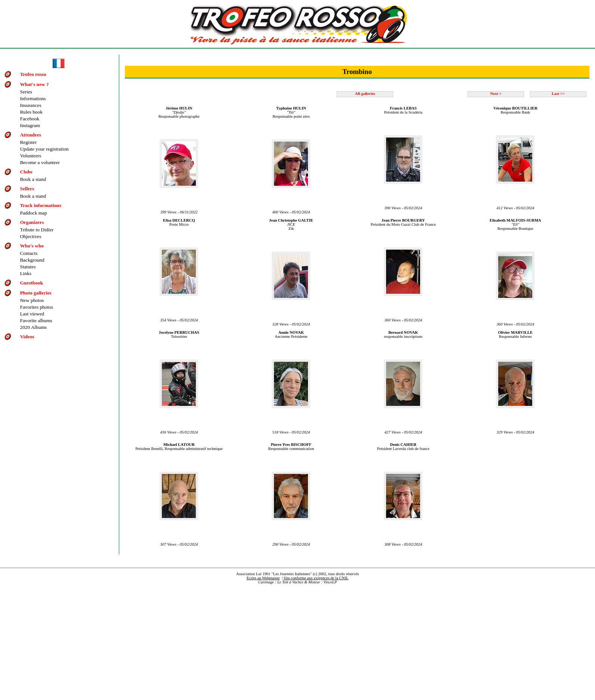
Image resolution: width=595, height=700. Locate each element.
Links (25, 273)
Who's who (32, 246)
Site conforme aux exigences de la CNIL (316, 578)
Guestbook (31, 283)
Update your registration (44, 149)
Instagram (30, 125)
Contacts (29, 253)
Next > (496, 94)
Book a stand (33, 179)
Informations (33, 98)
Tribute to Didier (37, 230)
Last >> (558, 94)
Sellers (27, 189)
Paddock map (33, 213)
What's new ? (34, 84)
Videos (27, 337)
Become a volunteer (40, 162)
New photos (32, 300)
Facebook (30, 119)
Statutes (28, 267)
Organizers (32, 222)
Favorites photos (36, 307)
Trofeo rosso (33, 74)
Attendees (30, 135)
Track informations (40, 205)
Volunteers (30, 156)
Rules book (31, 112)
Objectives (30, 236)
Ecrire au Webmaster (263, 578)
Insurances (30, 105)
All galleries (365, 94)
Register (28, 142)
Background (32, 260)
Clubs (26, 172)
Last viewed (32, 314)
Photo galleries (36, 293)
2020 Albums (33, 327)
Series (26, 92)
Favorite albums (36, 320)
